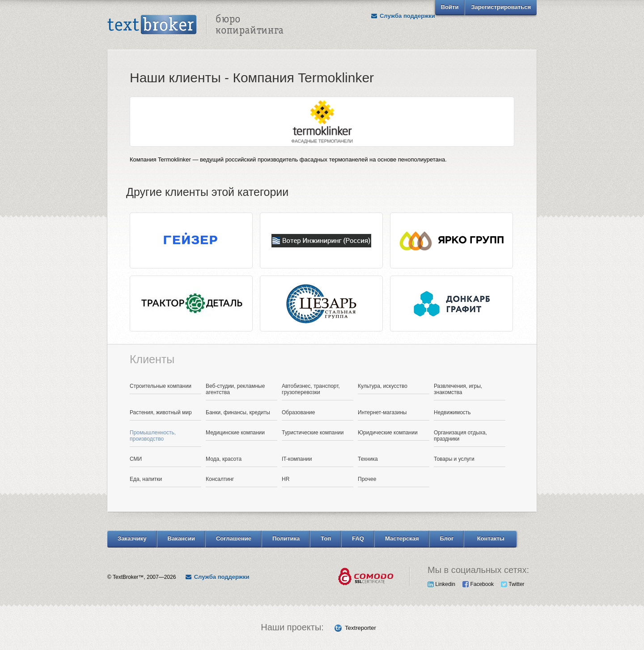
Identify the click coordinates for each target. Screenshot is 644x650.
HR (286, 479)
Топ (326, 538)
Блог (447, 538)
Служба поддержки (403, 16)
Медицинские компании (235, 433)
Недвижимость (452, 412)
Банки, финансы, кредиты (238, 412)
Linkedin (441, 584)
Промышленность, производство (153, 436)
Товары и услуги (454, 459)
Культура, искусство (383, 386)
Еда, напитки (146, 479)
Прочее (367, 479)
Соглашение (234, 538)
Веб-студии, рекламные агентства (235, 389)
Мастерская (402, 538)
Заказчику (132, 538)
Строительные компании (161, 386)
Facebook (478, 584)
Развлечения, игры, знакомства (458, 389)
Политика (286, 538)
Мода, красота (224, 459)
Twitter (513, 584)
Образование (298, 412)
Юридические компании (388, 433)
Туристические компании (313, 433)
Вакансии (181, 538)
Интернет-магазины (382, 412)
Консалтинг (220, 479)
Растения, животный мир (161, 412)
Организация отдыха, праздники (460, 436)
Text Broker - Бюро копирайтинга (195, 25)
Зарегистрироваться (501, 7)
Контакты (491, 538)
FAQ (358, 538)
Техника (368, 459)
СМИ (136, 459)
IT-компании (297, 459)
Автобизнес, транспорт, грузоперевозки (311, 389)
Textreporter (360, 628)
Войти (450, 7)
